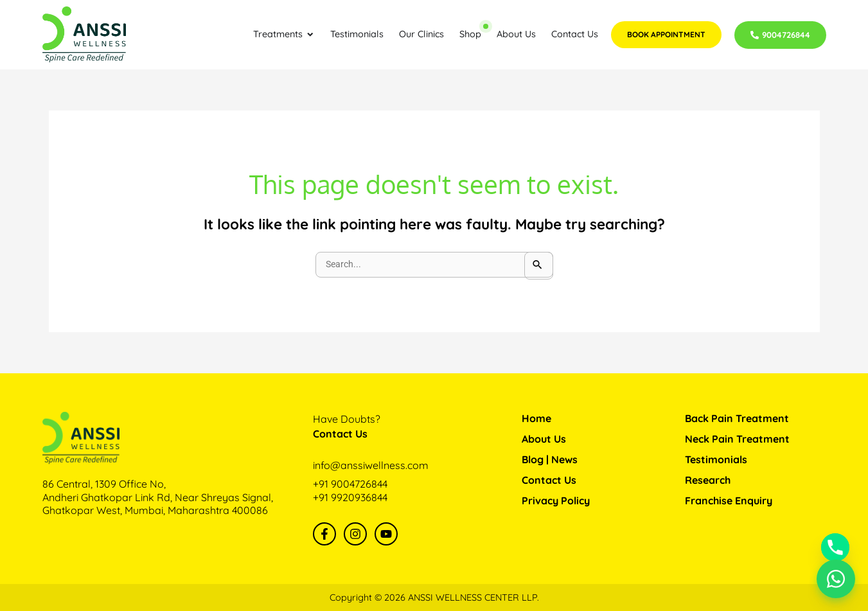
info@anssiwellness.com (371, 465)
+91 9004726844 (350, 484)
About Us (544, 439)
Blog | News (550, 459)
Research (708, 480)
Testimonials (716, 459)
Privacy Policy (556, 500)
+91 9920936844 (350, 497)
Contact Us (549, 480)
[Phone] (835, 547)
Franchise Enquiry (729, 500)
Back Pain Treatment (737, 418)
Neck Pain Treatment (737, 439)
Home (536, 418)
